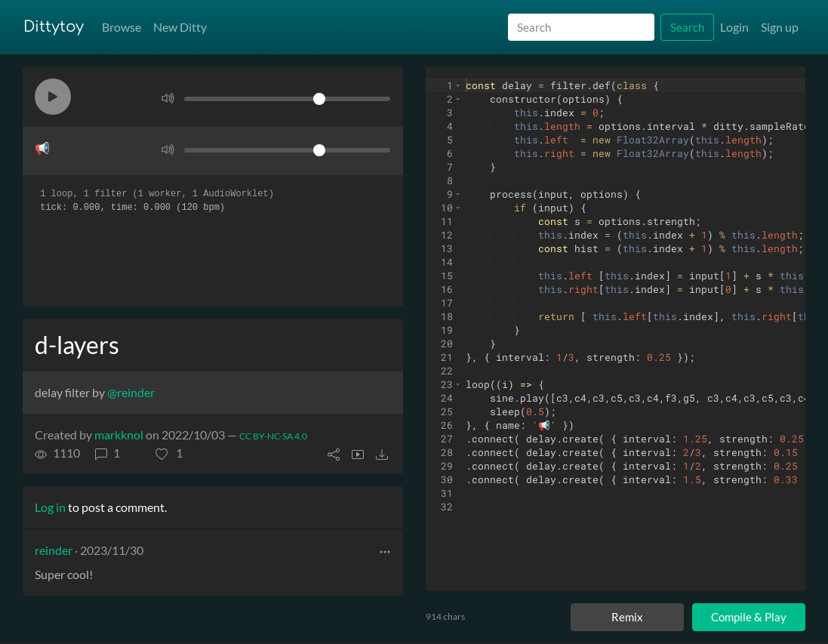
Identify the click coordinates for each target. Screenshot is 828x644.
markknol (119, 434)
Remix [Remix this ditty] (627, 617)
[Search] (581, 28)
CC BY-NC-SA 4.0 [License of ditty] (273, 436)
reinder (54, 550)
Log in (50, 507)
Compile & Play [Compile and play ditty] (749, 617)
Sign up (780, 27)
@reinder (131, 392)
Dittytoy (54, 27)
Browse (122, 27)
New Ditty (180, 27)
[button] (53, 97)
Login (734, 27)
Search (687, 27)
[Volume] (287, 99)
